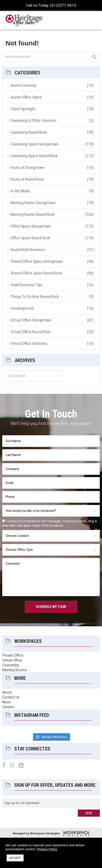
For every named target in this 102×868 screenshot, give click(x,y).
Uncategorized (22, 308)
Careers (8, 707)
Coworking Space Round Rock (34, 156)
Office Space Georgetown (31, 226)
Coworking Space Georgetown (34, 144)
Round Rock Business (28, 250)
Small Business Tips (27, 285)
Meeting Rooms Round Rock (33, 214)
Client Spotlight (23, 109)
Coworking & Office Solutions (34, 121)
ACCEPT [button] (15, 858)
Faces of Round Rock (27, 179)
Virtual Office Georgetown (31, 320)
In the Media (20, 191)
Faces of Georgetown (28, 167)
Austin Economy (23, 85)
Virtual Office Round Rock (31, 332)
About (7, 692)
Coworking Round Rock (29, 132)
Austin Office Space (26, 97)
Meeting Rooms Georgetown (33, 203)
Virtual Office (12, 660)
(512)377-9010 (63, 5)
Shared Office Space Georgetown (37, 261)
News (7, 702)
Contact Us (11, 697)
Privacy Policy (47, 849)
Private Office (13, 655)
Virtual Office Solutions (29, 343)
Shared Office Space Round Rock (36, 273)
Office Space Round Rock (30, 238)
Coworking (10, 665)
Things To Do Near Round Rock (35, 297)
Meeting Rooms (15, 670)
